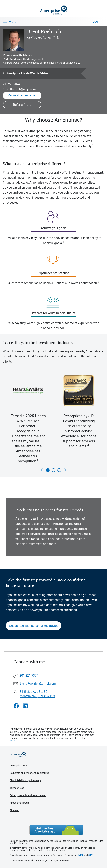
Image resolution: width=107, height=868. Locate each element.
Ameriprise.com (18, 765)
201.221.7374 (11, 84)
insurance (80, 529)
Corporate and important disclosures (29, 773)
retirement (36, 544)
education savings (48, 539)
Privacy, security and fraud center (28, 795)
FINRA (80, 855)
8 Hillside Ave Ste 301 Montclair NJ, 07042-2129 (37, 694)
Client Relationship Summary (25, 780)
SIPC (91, 855)
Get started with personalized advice (34, 626)
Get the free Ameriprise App (56, 830)
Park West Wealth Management (23, 59)
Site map (14, 810)
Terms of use (17, 788)
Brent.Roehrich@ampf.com (19, 89)
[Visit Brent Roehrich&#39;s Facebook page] (16, 706)
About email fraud (19, 803)
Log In (97, 22)
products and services (30, 524)
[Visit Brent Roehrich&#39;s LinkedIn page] (25, 706)
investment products (58, 529)
